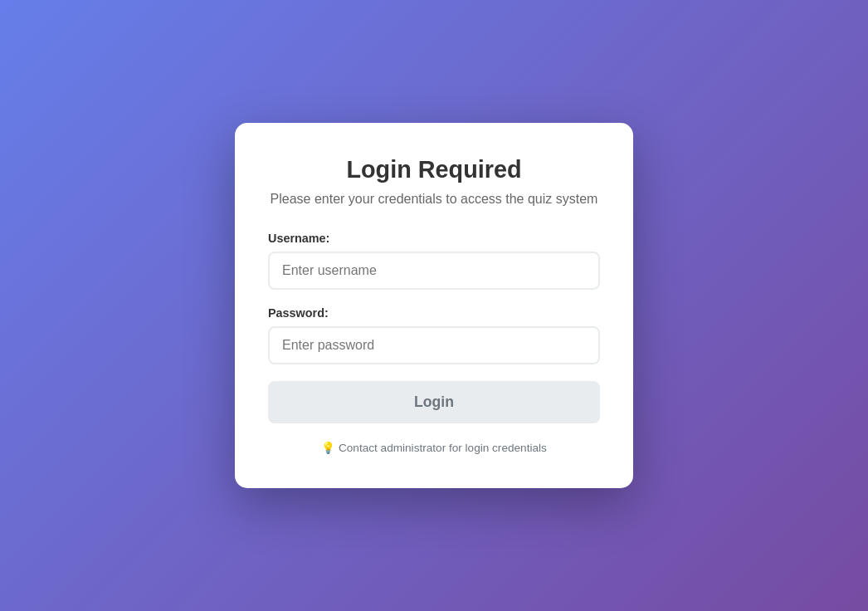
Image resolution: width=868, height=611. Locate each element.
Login (434, 402)
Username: (299, 238)
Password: (298, 313)
